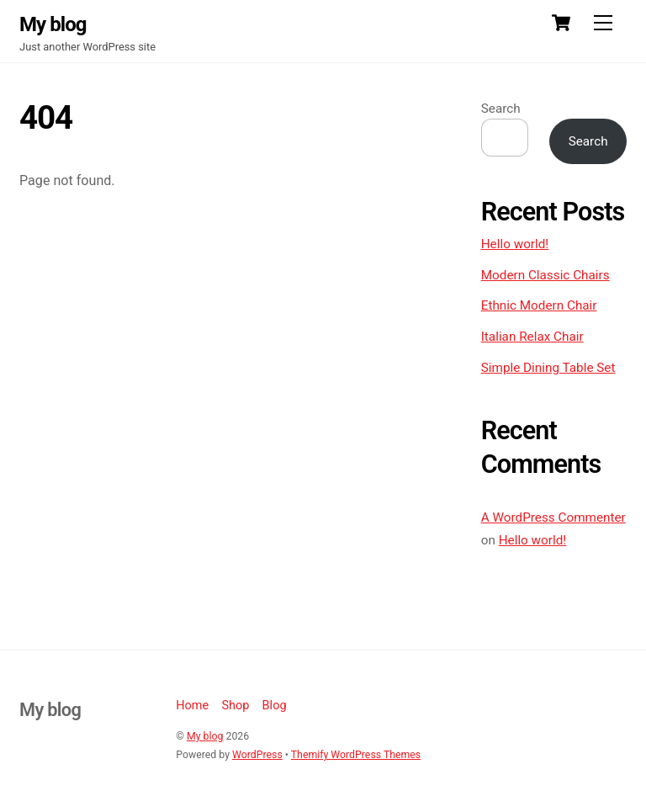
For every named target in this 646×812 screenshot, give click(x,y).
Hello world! (515, 244)
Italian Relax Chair (532, 337)
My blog (205, 736)
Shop (235, 706)
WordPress (257, 755)
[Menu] (603, 23)
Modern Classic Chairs (545, 275)
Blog (275, 706)
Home (192, 706)
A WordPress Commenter (553, 517)
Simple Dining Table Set (548, 368)
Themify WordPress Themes (356, 755)
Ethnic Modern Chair (539, 305)
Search (501, 109)
